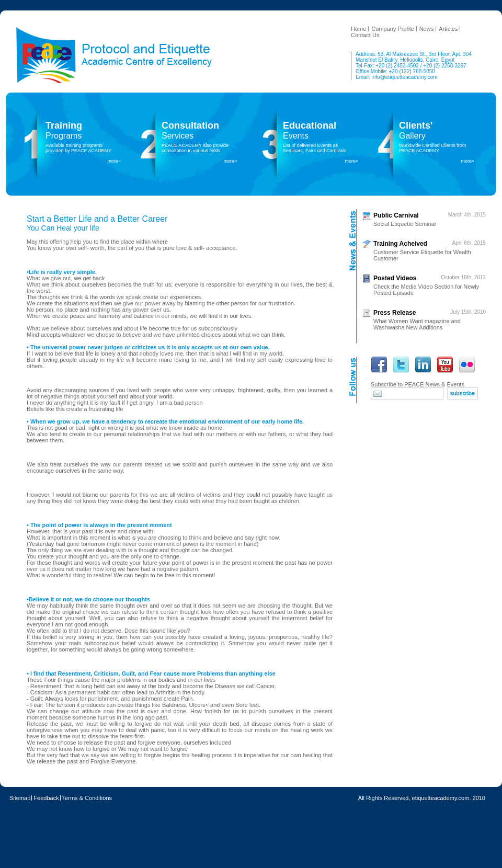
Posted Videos (395, 278)
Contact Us (365, 35)
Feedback (46, 798)
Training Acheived (400, 244)
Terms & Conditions (87, 798)
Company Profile (392, 29)
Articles (448, 29)
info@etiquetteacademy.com (405, 77)
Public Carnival (396, 215)
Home (358, 29)
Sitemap (20, 798)
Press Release (395, 313)
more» (114, 161)
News (427, 29)
